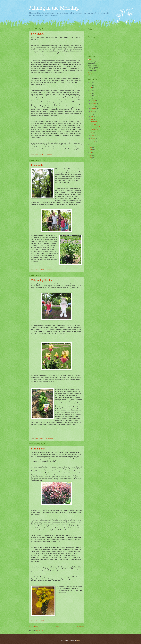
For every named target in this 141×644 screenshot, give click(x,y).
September (94, 109)
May (92, 119)
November (94, 103)
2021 (91, 82)
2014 (91, 93)
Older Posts (80, 627)
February (93, 138)
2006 (91, 158)
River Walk (37, 165)
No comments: (50, 438)
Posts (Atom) (39, 631)
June (92, 117)
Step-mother (38, 34)
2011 (91, 144)
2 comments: (49, 155)
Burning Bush (39, 449)
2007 (91, 155)
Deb (90, 60)
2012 (91, 98)
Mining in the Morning (54, 8)
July (92, 114)
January (93, 141)
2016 (91, 88)
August (93, 111)
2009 (91, 150)
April (92, 133)
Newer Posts (33, 627)
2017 (91, 85)
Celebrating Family (41, 280)
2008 (91, 152)
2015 (91, 90)
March (93, 136)
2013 (91, 96)
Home (57, 627)
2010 (91, 147)
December (94, 101)
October (93, 106)
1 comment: (49, 270)
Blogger (78, 640)
